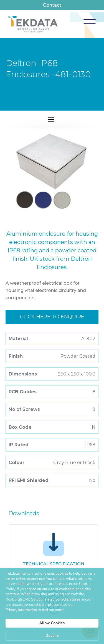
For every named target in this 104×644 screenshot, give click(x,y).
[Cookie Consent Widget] (52, 606)
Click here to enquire (52, 317)
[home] (33, 24)
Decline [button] (52, 636)
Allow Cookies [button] (52, 623)
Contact (52, 5)
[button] (90, 22)
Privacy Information (21, 610)
